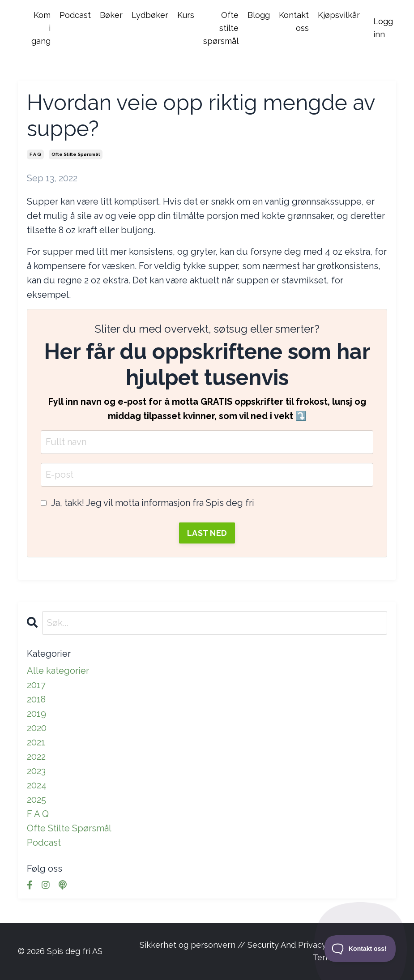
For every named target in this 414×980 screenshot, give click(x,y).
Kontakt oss (294, 21)
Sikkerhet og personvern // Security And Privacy (233, 945)
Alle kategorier (58, 671)
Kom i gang (41, 28)
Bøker (111, 15)
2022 (36, 757)
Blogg (259, 15)
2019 (36, 714)
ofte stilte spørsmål (76, 154)
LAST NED (207, 533)
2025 (36, 800)
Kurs (186, 15)
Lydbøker (150, 15)
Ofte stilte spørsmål (221, 28)
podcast (44, 843)
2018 (36, 699)
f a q (35, 154)
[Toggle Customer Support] (360, 949)
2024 (37, 785)
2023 (36, 771)
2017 (36, 685)
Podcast (75, 15)
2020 (37, 728)
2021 (36, 742)
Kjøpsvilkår (339, 15)
